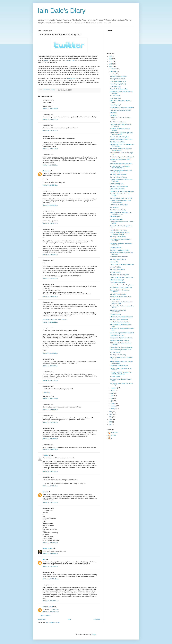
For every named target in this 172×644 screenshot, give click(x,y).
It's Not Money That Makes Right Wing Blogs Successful (121, 134)
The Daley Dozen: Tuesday (118, 210)
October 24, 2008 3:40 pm (50, 380)
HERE (46, 60)
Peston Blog (46, 392)
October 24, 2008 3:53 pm (50, 410)
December (114, 69)
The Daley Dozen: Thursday (118, 174)
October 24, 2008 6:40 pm (50, 543)
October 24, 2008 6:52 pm (50, 554)
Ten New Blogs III (115, 377)
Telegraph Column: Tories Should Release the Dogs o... (120, 167)
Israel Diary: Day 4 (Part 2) (118, 81)
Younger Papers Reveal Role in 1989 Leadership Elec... (121, 171)
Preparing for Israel (116, 248)
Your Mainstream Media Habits (119, 257)
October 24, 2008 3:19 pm (50, 296)
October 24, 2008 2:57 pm (50, 223)
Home (69, 619)
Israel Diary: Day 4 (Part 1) (118, 84)
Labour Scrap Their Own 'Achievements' (122, 277)
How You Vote (114, 262)
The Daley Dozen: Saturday (118, 122)
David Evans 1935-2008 (117, 189)
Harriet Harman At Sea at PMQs (120, 340)
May (112, 398)
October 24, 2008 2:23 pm (50, 165)
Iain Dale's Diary (62, 11)
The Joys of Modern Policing (118, 177)
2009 (111, 64)
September (114, 388)
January (113, 408)
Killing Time (113, 115)
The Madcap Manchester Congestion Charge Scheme (121, 149)
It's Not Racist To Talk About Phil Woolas (122, 264)
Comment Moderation (116, 219)
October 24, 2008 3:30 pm (50, 353)
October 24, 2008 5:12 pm (50, 450)
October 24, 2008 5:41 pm (50, 486)
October (113, 74)
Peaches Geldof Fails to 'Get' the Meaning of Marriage (120, 233)
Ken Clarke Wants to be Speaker (120, 322)
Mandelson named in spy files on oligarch (55, 320)
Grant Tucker (114, 433)
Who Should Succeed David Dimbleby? (122, 317)
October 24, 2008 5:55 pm (50, 502)
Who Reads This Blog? (117, 280)
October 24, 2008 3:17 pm (50, 278)
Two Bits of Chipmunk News (118, 76)
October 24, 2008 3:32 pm (50, 366)
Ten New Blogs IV (115, 352)
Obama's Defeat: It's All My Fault (120, 137)
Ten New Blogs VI (115, 272)
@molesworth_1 (48, 607)
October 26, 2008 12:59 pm (51, 612)
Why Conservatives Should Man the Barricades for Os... (121, 213)
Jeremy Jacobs (47, 549)
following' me (71, 78)
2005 (111, 417)
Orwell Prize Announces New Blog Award (122, 191)
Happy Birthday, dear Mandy (118, 230)
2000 (111, 425)
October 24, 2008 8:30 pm (50, 566)
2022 (111, 56)
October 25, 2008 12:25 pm (51, 601)
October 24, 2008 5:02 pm (50, 422)
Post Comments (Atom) (53, 623)
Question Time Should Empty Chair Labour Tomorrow (120, 201)
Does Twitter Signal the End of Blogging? (122, 157)
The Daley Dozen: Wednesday (119, 186)
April (112, 401)
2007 (111, 412)
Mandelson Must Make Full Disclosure (121, 139)
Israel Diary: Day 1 (116, 105)
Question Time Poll (116, 314)
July (112, 393)
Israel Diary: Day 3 (116, 86)
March (112, 403)
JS (111, 438)
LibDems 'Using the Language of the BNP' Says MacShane (121, 373)
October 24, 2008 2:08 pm (50, 109)
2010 (111, 62)
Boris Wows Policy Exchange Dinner (121, 350)
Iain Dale (113, 435)
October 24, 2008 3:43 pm (50, 399)
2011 (111, 59)
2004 (111, 419)
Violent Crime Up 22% (117, 184)
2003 (111, 422)
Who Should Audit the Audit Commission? (118, 311)
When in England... (116, 217)
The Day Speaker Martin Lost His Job (121, 198)
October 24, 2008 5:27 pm (50, 471)
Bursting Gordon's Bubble (118, 282)
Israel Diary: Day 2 (116, 98)
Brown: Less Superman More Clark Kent (122, 333)
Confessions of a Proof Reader (119, 366)
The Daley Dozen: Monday (118, 237)
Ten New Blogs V (115, 299)
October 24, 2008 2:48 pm (50, 205)
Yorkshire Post (70, 60)
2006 (111, 414)
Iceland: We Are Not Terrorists (119, 205)
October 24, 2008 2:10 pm (50, 120)
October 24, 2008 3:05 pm (50, 254)
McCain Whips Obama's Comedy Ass (121, 288)
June (112, 396)
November (114, 71)
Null (44, 560)
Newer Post (42, 619)
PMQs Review (114, 207)
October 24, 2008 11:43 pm (51, 579)
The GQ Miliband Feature (118, 79)
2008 (111, 67)
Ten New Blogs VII (116, 96)
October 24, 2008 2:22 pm (50, 149)
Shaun (45, 492)
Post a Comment (45, 616)
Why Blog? (113, 113)
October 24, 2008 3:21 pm (50, 322)
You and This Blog (115, 267)
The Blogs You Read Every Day (119, 275)
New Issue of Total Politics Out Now (120, 110)
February (113, 406)
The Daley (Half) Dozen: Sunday (120, 250)
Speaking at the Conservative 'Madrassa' (122, 107)
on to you (55, 609)
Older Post (97, 619)
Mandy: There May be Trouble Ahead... (121, 338)
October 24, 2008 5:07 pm (50, 439)
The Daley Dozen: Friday (117, 142)
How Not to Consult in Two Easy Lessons (122, 285)
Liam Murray (47, 455)
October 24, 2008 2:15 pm (50, 130)
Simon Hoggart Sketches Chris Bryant (121, 164)
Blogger (94, 634)
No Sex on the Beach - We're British (121, 297)
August (113, 391)
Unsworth (46, 171)
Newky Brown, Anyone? (117, 335)
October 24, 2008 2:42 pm (50, 185)
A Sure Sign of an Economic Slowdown (121, 347)
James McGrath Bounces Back (119, 89)
